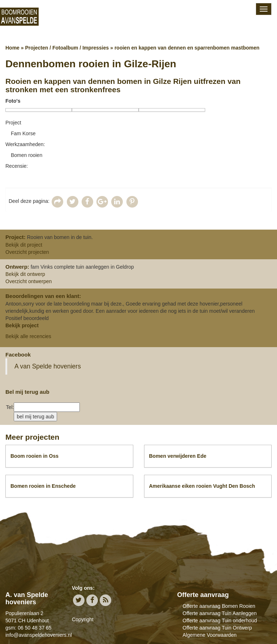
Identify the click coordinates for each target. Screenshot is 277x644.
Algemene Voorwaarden (210, 635)
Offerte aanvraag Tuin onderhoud (220, 620)
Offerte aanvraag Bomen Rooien (219, 606)
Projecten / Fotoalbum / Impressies (67, 48)
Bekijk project (22, 325)
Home (12, 48)
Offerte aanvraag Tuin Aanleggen (220, 613)
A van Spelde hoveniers (48, 366)
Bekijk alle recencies (28, 336)
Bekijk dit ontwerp (25, 274)
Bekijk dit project (24, 245)
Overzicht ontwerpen (29, 281)
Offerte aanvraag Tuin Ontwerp (217, 628)
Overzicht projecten (27, 252)
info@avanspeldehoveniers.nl (39, 635)
